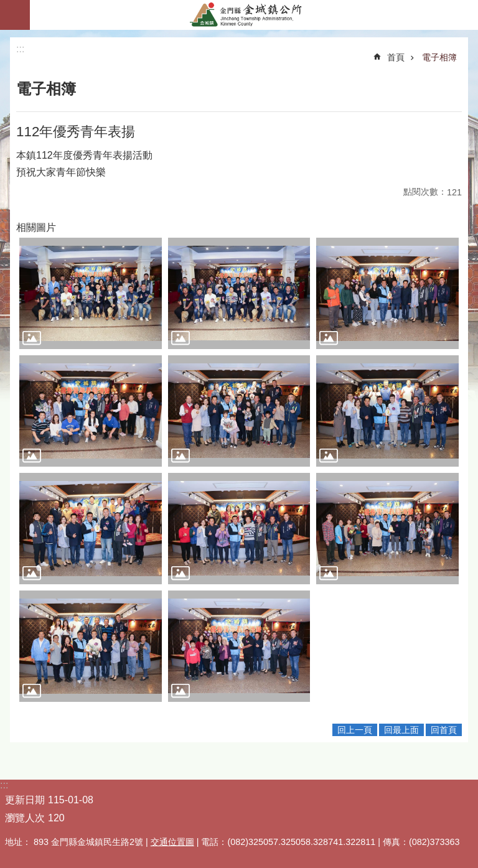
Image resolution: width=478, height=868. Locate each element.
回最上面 (401, 730)
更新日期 (25, 800)
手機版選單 (15, 15)
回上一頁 (355, 730)
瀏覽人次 (25, 818)
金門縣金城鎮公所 (254, 15)
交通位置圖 (172, 842)
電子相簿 (439, 57)
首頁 (396, 57)
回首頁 (444, 730)
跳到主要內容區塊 (7, 7)
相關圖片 (36, 227)
